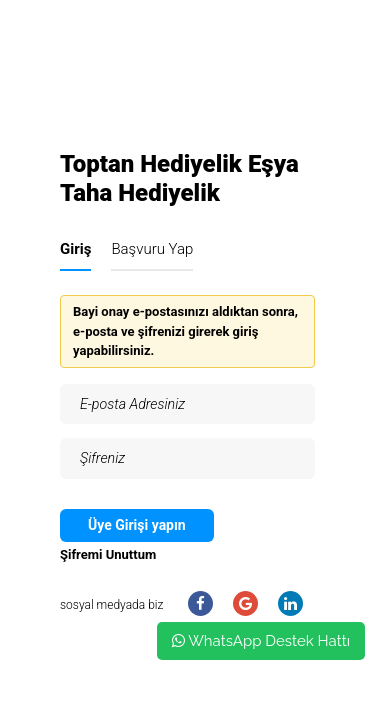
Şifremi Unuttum (108, 554)
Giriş (75, 249)
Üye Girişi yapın (137, 525)
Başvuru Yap (152, 249)
